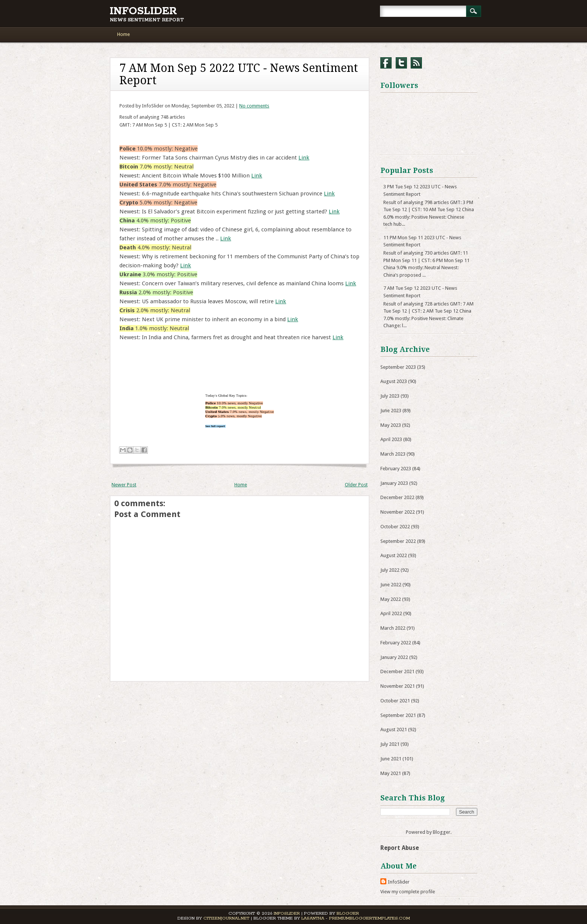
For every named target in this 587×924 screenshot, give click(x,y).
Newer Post (124, 485)
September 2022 (398, 541)
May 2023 (391, 425)
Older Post (356, 485)
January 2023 (394, 483)
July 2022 (390, 570)
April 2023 (391, 439)
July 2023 (390, 396)
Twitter (401, 63)
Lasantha (313, 918)
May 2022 (391, 599)
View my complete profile (408, 892)
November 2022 (398, 512)
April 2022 (391, 613)
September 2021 (398, 715)
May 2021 (391, 773)
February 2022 (396, 643)
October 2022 (395, 527)
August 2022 (394, 555)
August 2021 (394, 730)
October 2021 (395, 701)
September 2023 (398, 367)
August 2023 (394, 381)
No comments (254, 106)
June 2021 (391, 759)
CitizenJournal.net (226, 918)
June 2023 (391, 411)
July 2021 (390, 744)
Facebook (386, 63)
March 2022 (393, 628)
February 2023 (396, 469)
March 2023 (393, 454)
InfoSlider (143, 11)
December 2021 (397, 671)
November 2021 (398, 686)
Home (124, 34)
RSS (416, 63)
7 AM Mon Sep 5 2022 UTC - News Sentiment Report (239, 74)
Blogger (442, 832)
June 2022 (391, 585)
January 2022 (394, 657)
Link (304, 158)
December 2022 (397, 497)
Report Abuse (400, 848)
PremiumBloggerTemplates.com (369, 918)
